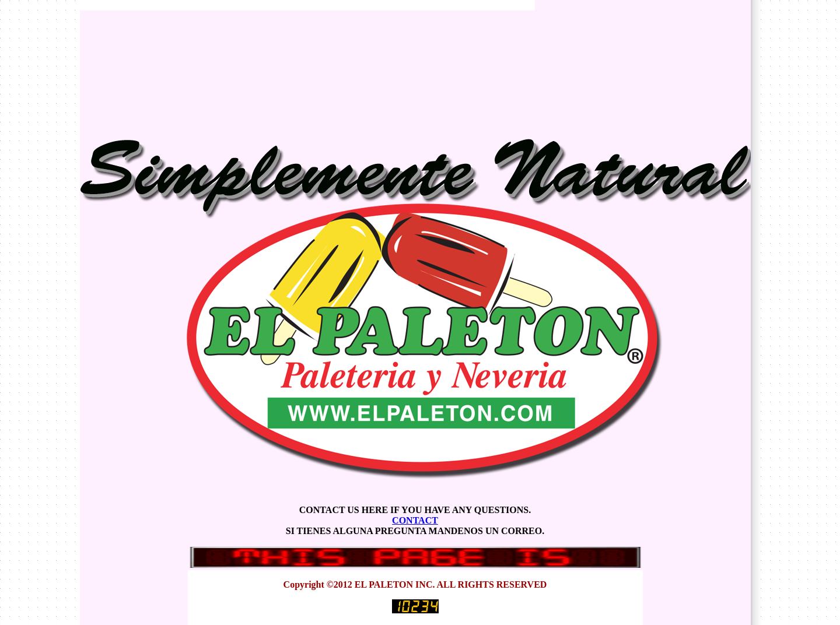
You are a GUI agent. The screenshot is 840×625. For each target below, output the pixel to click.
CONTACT (415, 520)
